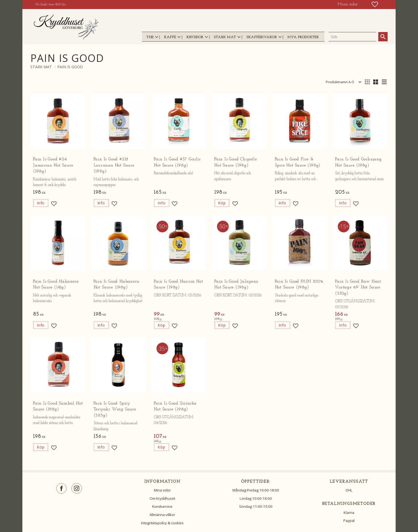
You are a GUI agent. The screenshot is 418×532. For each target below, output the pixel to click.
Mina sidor (162, 490)
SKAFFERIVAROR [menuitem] (262, 37)
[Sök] (383, 37)
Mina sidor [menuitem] (348, 4)
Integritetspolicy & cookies (162, 523)
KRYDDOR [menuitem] (195, 37)
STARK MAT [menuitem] (225, 37)
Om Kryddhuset (162, 498)
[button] (375, 4)
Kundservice (162, 506)
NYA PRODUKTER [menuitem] (303, 37)
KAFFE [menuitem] (170, 37)
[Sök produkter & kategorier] (352, 37)
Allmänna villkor (162, 515)
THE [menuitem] (150, 37)
